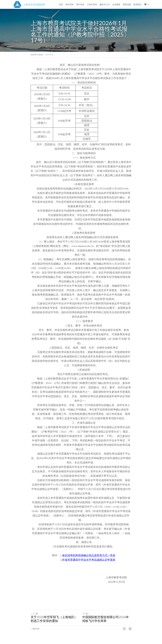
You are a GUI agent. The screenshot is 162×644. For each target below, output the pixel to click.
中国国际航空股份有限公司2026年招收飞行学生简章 (106, 619)
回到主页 (35, 629)
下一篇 (86, 614)
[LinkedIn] (124, 629)
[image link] (17, 4)
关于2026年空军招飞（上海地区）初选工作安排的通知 (54, 619)
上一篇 (34, 614)
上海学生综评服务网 (34, 4)
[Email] (130, 629)
